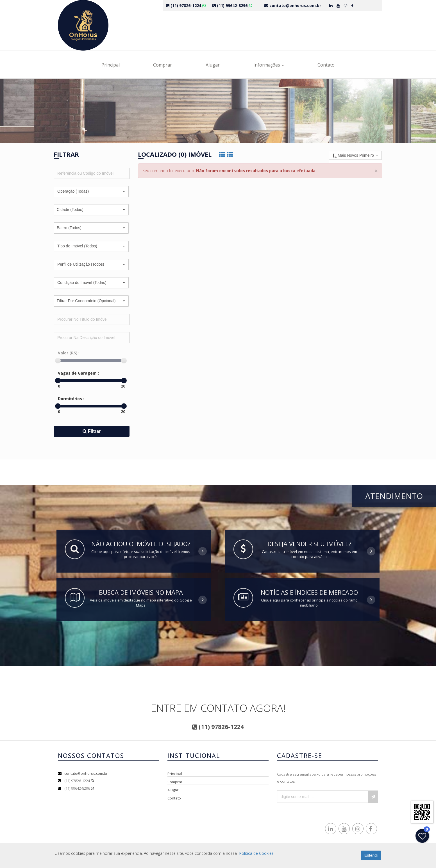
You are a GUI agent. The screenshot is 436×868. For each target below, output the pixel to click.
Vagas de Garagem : (78, 373)
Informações (269, 65)
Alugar (213, 65)
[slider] (58, 361)
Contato (326, 65)
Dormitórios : (71, 399)
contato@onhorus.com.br (86, 773)
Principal (111, 65)
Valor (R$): (68, 353)
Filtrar (92, 431)
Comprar (163, 65)
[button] (91, 192)
